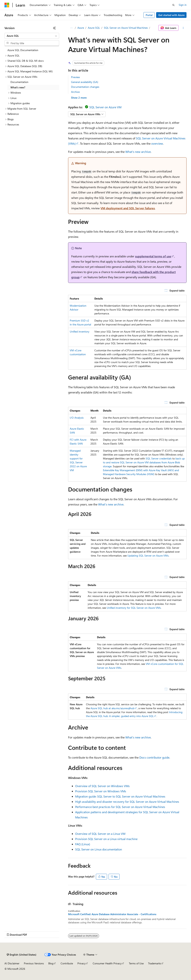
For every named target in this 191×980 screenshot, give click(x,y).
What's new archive (138, 152)
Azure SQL (94, 28)
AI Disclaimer (12, 963)
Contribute (67, 963)
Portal (149, 15)
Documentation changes (85, 87)
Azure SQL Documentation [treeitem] (23, 50)
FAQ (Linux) (83, 844)
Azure (81, 28)
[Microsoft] (7, 5)
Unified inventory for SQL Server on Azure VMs (134, 608)
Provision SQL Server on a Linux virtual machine (106, 839)
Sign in (183, 5)
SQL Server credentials (159, 458)
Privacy (82, 963)
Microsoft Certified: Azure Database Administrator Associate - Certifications (112, 914)
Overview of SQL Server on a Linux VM (100, 834)
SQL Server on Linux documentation (99, 849)
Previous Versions (34, 963)
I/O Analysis (77, 418)
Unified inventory (80, 331)
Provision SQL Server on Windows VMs (101, 791)
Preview (75, 77)
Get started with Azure (171, 15)
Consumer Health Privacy (107, 963)
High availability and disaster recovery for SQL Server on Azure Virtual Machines (127, 802)
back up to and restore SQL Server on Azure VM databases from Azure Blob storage (144, 462)
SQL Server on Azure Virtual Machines (126, 28)
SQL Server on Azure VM (105, 107)
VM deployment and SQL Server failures (128, 208)
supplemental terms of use (153, 256)
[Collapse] (54, 28)
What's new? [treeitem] (18, 87)
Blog (51, 963)
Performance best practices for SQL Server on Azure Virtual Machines (120, 807)
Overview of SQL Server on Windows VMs (102, 786)
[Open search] (173, 5)
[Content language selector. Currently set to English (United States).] (22, 955)
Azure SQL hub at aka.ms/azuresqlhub (112, 708)
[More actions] (183, 28)
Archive (75, 92)
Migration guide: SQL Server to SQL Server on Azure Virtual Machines (120, 796)
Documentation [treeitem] (19, 82)
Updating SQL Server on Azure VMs (148, 556)
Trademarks (155, 963)
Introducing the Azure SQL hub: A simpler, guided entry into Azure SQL (134, 714)
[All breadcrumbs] (71, 28)
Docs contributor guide (154, 757)
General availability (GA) (85, 82)
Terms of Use (136, 963)
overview (157, 143)
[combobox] (32, 36)
